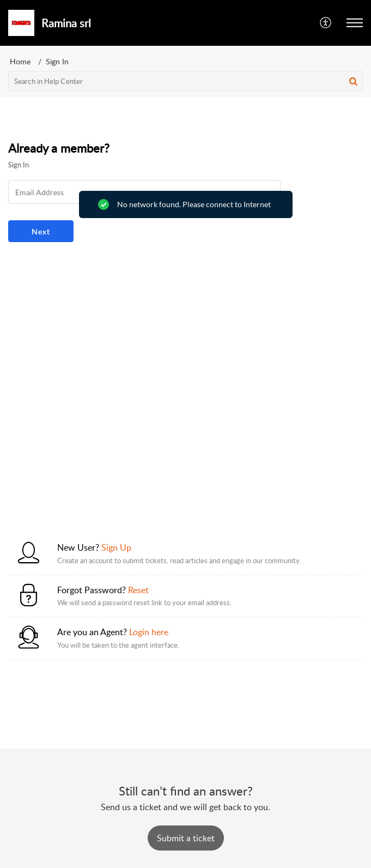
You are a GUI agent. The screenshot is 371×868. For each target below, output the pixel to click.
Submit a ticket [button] (186, 838)
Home (20, 61)
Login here (149, 632)
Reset (138, 590)
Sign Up (116, 547)
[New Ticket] (186, 838)
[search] (185, 81)
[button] (326, 23)
